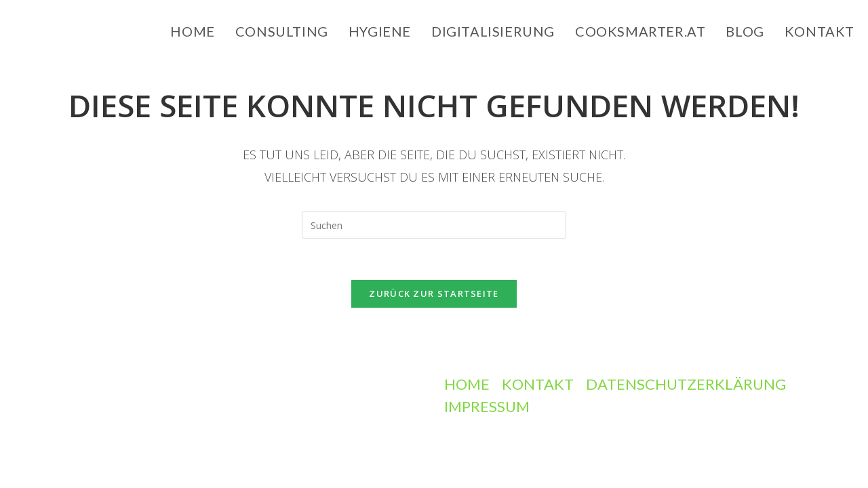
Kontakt (538, 384)
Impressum (487, 406)
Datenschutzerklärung (686, 384)
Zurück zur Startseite (434, 293)
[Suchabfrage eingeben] (434, 225)
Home (467, 384)
